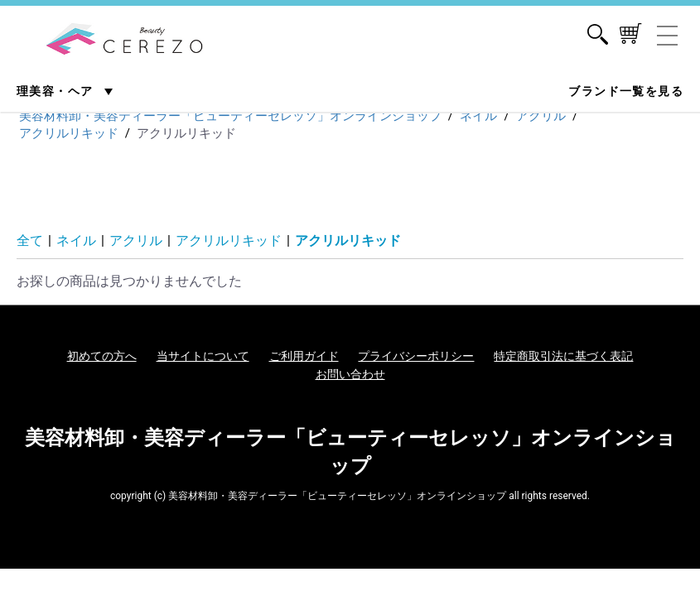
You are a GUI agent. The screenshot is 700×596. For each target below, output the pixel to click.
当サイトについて (203, 356)
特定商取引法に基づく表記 (563, 356)
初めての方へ (102, 356)
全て (30, 240)
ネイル (76, 240)
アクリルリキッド (229, 240)
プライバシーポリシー (416, 356)
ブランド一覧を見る (626, 91)
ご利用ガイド (304, 356)
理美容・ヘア (57, 91)
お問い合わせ (350, 374)
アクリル (136, 240)
